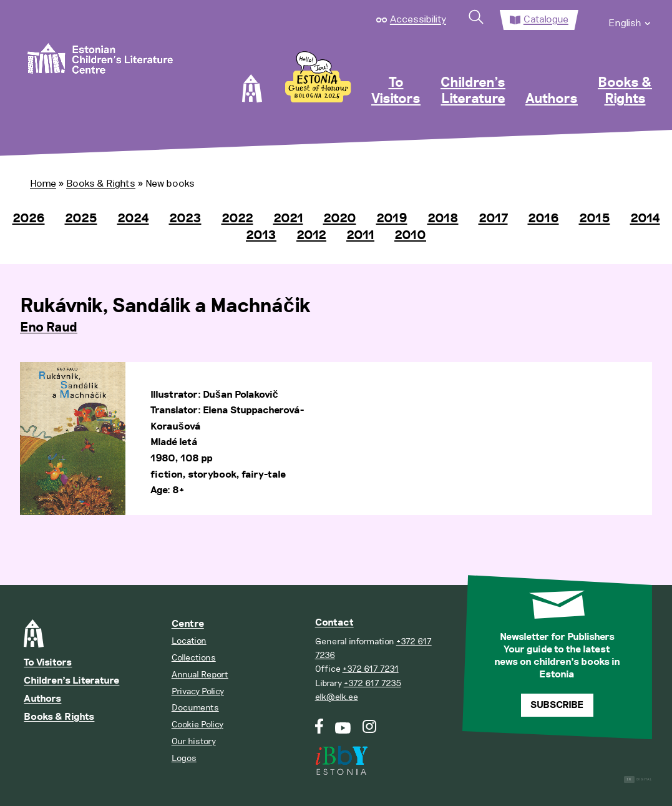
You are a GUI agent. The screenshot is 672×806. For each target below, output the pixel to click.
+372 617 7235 (373, 683)
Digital (638, 779)
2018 (443, 219)
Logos (184, 758)
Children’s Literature (473, 91)
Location (189, 641)
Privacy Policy (198, 691)
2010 (410, 235)
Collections (194, 658)
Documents (195, 708)
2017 (493, 219)
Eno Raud (49, 328)
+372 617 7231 (371, 669)
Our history (194, 741)
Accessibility (418, 19)
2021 (288, 219)
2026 (29, 219)
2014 (645, 219)
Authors (552, 99)
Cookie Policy (197, 725)
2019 (392, 219)
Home (43, 184)
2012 (311, 235)
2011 (360, 235)
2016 (543, 219)
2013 (261, 235)
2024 (133, 219)
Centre (188, 624)
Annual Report (200, 675)
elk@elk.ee (337, 697)
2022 (237, 219)
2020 (340, 219)
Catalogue (546, 19)
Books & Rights (625, 91)
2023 (185, 219)
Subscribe (557, 705)
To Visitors (396, 91)
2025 (81, 219)
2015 (595, 219)
